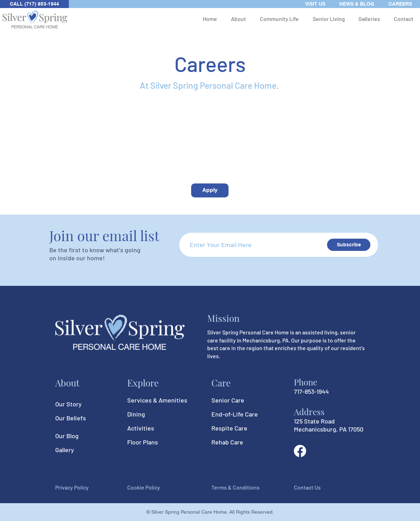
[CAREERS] (400, 4)
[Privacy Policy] (80, 488)
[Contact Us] (319, 488)
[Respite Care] (236, 428)
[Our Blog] (80, 436)
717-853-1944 (311, 391)
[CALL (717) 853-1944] (34, 4)
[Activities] (152, 428)
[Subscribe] (349, 245)
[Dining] (152, 414)
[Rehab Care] (236, 442)
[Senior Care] (236, 400)
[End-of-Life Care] (236, 414)
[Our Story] (80, 404)
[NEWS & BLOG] (357, 4)
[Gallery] (80, 450)
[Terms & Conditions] (236, 488)
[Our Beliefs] (80, 418)
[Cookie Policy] (152, 488)
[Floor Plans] (152, 442)
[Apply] (210, 190)
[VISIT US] (315, 4)
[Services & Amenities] (157, 400)
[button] (238, 19)
